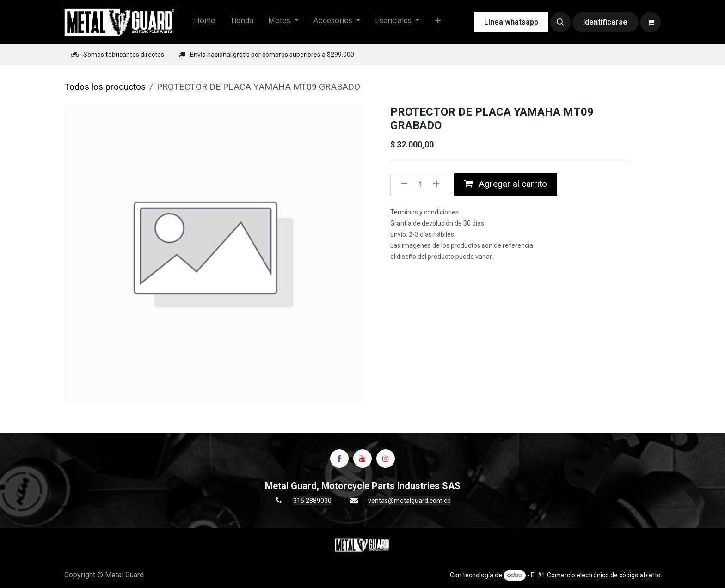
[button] (560, 22)
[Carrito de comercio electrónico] (651, 22)
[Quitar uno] (402, 184)
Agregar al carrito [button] (506, 184)
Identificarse (605, 22)
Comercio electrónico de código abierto (604, 575)
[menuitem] (204, 22)
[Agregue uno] (439, 184)
